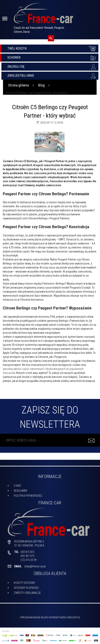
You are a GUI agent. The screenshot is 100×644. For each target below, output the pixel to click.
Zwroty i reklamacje (27, 593)
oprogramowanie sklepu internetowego (43, 618)
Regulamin (20, 491)
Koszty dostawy (24, 583)
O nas (17, 486)
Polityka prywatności (28, 496)
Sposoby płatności (26, 588)
